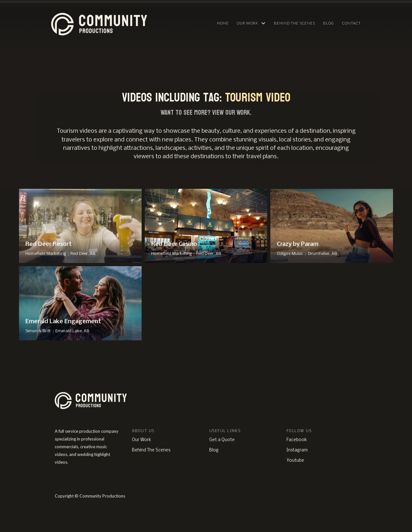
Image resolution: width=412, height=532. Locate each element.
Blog (329, 23)
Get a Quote (222, 440)
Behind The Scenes (295, 23)
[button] (251, 23)
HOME (223, 23)
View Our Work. (232, 112)
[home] (130, 23)
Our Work (142, 440)
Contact (351, 23)
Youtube (295, 461)
